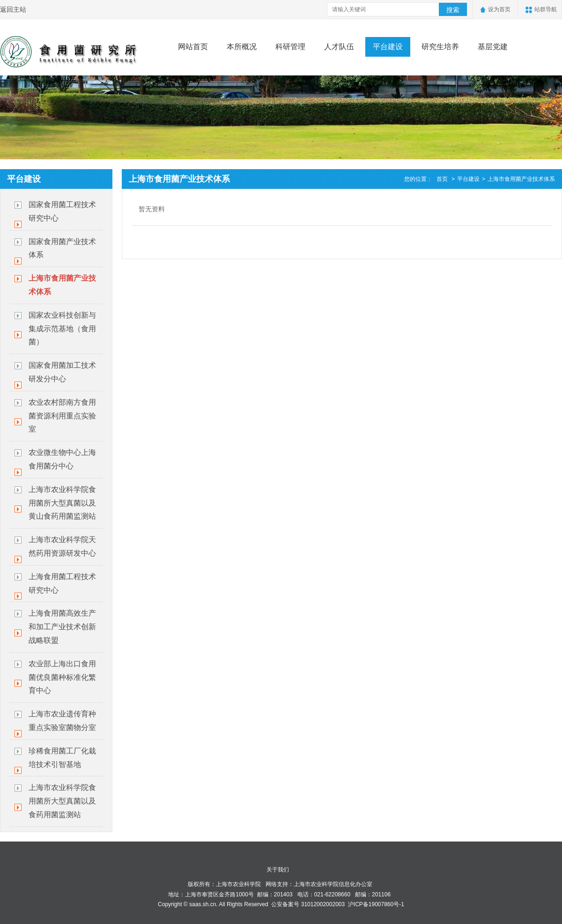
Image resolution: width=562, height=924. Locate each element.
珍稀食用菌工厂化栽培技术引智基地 (62, 758)
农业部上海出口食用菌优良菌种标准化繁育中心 (62, 677)
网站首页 (193, 47)
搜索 (453, 10)
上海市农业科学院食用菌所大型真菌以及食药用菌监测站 (62, 801)
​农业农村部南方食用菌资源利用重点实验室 (62, 416)
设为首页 (499, 9)
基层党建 (493, 47)
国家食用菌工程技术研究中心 (62, 211)
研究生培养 (440, 47)
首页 (442, 179)
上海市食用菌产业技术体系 (62, 285)
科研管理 (290, 47)
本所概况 (242, 47)
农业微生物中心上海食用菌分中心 (62, 459)
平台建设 (388, 47)
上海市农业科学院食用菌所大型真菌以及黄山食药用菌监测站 (62, 503)
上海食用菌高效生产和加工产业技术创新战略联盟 (62, 627)
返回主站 (13, 9)
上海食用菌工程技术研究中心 (62, 583)
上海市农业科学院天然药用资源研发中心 (62, 546)
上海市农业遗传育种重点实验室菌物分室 (62, 721)
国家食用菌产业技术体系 (62, 248)
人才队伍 (339, 47)
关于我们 (278, 870)
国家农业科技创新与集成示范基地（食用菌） (62, 329)
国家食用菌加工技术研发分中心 (62, 372)
